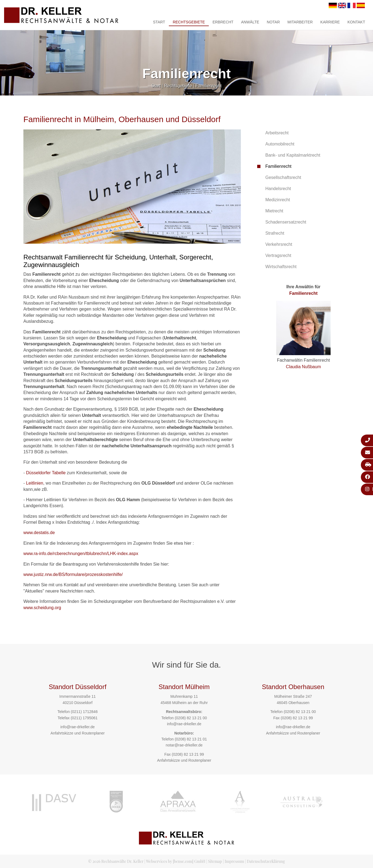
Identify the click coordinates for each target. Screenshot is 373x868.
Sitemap (215, 861)
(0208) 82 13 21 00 (191, 718)
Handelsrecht (278, 189)
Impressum (234, 861)
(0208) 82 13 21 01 (191, 739)
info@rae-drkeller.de (77, 727)
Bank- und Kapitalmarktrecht (293, 155)
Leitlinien (35, 483)
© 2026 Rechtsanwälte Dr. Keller (116, 861)
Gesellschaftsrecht (283, 177)
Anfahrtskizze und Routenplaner (78, 733)
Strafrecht (275, 233)
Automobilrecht (280, 144)
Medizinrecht (278, 200)
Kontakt (356, 22)
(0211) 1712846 (84, 712)
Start (159, 22)
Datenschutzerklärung (266, 861)
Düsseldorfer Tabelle (46, 473)
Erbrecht (223, 22)
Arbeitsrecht (277, 133)
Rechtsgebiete (189, 22)
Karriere (330, 22)
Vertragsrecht (278, 255)
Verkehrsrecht (279, 244)
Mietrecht (274, 211)
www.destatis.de (39, 533)
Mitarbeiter (300, 22)
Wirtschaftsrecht (281, 267)
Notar (273, 22)
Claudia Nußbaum (304, 367)
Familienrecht (209, 86)
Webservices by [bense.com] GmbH (176, 861)
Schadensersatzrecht (286, 222)
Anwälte (250, 22)
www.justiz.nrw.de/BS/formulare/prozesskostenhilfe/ (73, 574)
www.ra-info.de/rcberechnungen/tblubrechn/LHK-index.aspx (81, 554)
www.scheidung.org (42, 608)
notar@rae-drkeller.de (184, 745)
